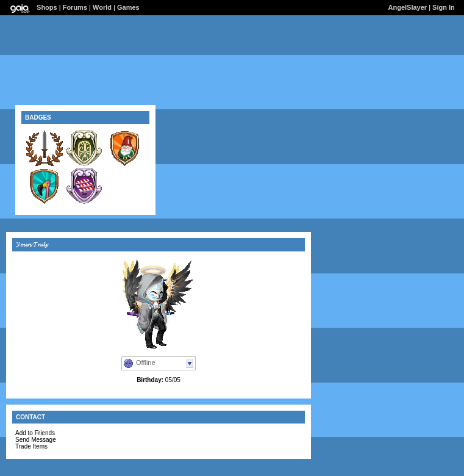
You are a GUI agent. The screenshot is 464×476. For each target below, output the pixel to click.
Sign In (444, 7)
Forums (75, 7)
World (102, 7)
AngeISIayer (408, 7)
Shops (47, 7)
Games (128, 7)
